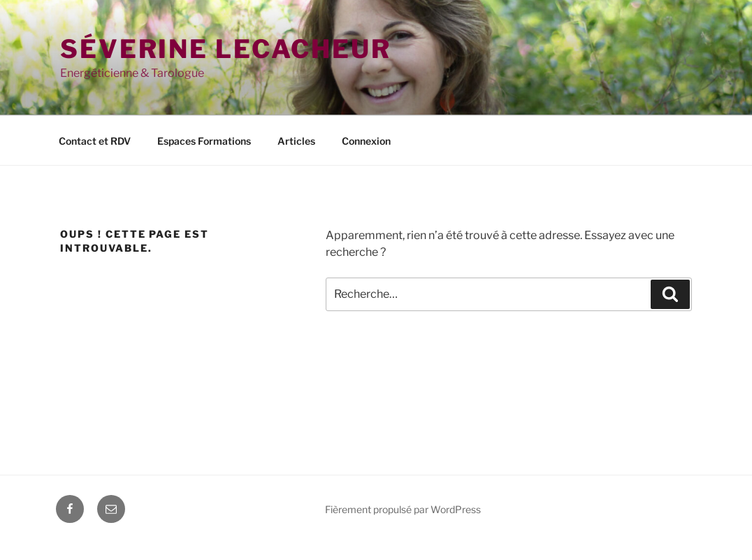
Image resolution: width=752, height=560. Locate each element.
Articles (296, 141)
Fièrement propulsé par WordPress (403, 509)
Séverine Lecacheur (226, 49)
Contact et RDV (95, 141)
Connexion (366, 141)
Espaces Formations (204, 141)
